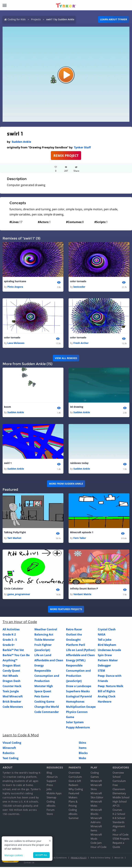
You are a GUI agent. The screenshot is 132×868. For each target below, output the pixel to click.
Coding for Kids (17, 19)
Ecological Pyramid (79, 697)
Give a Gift (75, 782)
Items (83, 749)
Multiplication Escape (81, 708)
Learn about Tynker (114, 19)
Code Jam (96, 844)
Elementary (119, 794)
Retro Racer (74, 630)
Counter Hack (12, 687)
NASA (102, 635)
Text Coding (10, 759)
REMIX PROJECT (66, 156)
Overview (74, 774)
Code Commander (47, 713)
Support (51, 782)
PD (114, 831)
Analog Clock (107, 697)
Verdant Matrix (82, 595)
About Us (52, 778)
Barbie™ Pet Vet (13, 651)
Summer (74, 819)
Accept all (41, 855)
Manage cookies (14, 855)
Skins (82, 744)
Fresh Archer (81, 343)
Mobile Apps (54, 794)
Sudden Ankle (21, 142)
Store (50, 815)
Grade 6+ (9, 646)
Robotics (9, 754)
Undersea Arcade (109, 651)
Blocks (83, 754)
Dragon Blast (12, 666)
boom (7, 407)
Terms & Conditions (57, 859)
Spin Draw (105, 656)
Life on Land (43, 656)
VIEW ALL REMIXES (66, 358)
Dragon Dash (12, 682)
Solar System (75, 723)
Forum (51, 811)
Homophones (75, 702)
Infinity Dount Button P (84, 590)
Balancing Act (44, 635)
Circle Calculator (14, 590)
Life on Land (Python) (81, 651)
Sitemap (51, 798)
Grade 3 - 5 (10, 641)
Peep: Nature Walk (111, 687)
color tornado (78, 281)
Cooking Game (44, 702)
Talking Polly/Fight (15, 533)
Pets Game (42, 697)
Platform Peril (76, 646)
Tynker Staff (82, 147)
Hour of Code (98, 848)
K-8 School (119, 819)
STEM (101, 671)
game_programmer (19, 595)
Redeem (73, 786)
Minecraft (9, 749)
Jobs (49, 790)
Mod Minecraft (13, 697)
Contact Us (29, 863)
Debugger (104, 666)
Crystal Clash (107, 630)
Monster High (44, 687)
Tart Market (14, 539)
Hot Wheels (10, 677)
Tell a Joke (105, 641)
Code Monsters (13, 708)
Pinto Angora (15, 287)
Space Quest (43, 692)
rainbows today (79, 464)
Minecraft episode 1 (82, 533)
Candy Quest (11, 671)
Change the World (47, 708)
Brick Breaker (12, 702)
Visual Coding (12, 744)
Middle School (121, 798)
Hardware (105, 702)
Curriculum (75, 778)
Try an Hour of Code (20, 623)
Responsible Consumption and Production (47, 677)
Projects (36, 19)
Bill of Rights (106, 692)
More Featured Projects (66, 610)
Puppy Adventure (78, 728)
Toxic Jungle (11, 692)
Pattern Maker (108, 661)
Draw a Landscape (79, 687)
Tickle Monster (44, 641)
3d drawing (77, 407)
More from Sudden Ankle (66, 484)
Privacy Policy (79, 859)
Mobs (82, 759)
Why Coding (76, 790)
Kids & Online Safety (101, 859)
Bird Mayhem (107, 646)
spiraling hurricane (15, 281)
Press (50, 786)
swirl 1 (8, 464)
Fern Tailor (80, 539)
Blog (49, 774)
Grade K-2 (9, 635)
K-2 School (119, 815)
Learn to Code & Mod (21, 736)
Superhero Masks (78, 692)
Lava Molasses (16, 343)
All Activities (11, 630)
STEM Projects (121, 840)
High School (120, 802)
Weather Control (46, 630)
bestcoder (79, 287)
